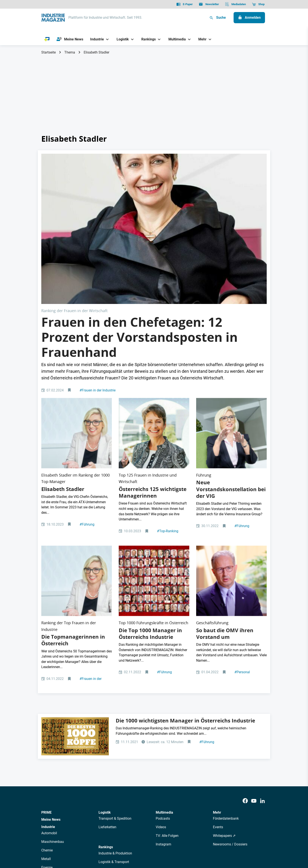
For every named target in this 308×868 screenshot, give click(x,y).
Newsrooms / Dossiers (230, 708)
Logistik (105, 676)
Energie (47, 731)
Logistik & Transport (114, 725)
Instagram (163, 708)
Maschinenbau (53, 705)
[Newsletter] (209, 4)
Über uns (85, 805)
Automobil (49, 696)
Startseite (49, 52)
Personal (242, 535)
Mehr (217, 676)
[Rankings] (147, 39)
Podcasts (163, 682)
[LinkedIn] (262, 664)
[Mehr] (201, 39)
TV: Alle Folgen (167, 699)
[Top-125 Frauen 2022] (154, 343)
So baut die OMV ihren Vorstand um (225, 497)
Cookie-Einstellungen (129, 843)
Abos (138, 805)
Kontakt (104, 843)
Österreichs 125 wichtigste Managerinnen (153, 386)
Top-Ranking (168, 425)
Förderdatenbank (226, 682)
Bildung (104, 742)
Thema (70, 52)
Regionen (106, 751)
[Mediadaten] (235, 4)
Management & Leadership (119, 734)
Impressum (86, 843)
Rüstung (48, 739)
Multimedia (164, 676)
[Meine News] (70, 39)
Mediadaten (168, 805)
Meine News (51, 683)
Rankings (106, 710)
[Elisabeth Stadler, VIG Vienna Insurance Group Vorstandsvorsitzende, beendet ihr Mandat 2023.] (231, 343)
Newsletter (123, 805)
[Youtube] (254, 664)
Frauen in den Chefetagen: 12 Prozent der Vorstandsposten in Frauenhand (139, 262)
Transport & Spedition (115, 682)
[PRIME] (47, 39)
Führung (87, 418)
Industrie (48, 690)
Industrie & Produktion (115, 717)
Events (218, 690)
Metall (46, 722)
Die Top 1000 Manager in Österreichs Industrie (150, 497)
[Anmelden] (249, 18)
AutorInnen (103, 805)
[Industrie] (95, 39)
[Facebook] (245, 664)
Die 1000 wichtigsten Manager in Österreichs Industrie (185, 584)
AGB (71, 843)
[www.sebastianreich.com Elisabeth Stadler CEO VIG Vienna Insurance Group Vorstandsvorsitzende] (77, 343)
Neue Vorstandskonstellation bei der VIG (231, 383)
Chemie (47, 713)
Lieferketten (107, 690)
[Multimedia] (175, 39)
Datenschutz (54, 843)
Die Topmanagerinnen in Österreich (73, 503)
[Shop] (258, 4)
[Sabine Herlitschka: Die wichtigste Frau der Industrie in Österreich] (154, 191)
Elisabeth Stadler (63, 383)
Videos (161, 690)
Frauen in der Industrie (98, 315)
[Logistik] (121, 39)
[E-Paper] (185, 4)
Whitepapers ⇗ (224, 699)
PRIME (46, 676)
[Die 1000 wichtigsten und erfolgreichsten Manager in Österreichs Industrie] (75, 600)
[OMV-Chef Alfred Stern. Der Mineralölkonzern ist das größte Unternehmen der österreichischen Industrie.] (231, 459)
